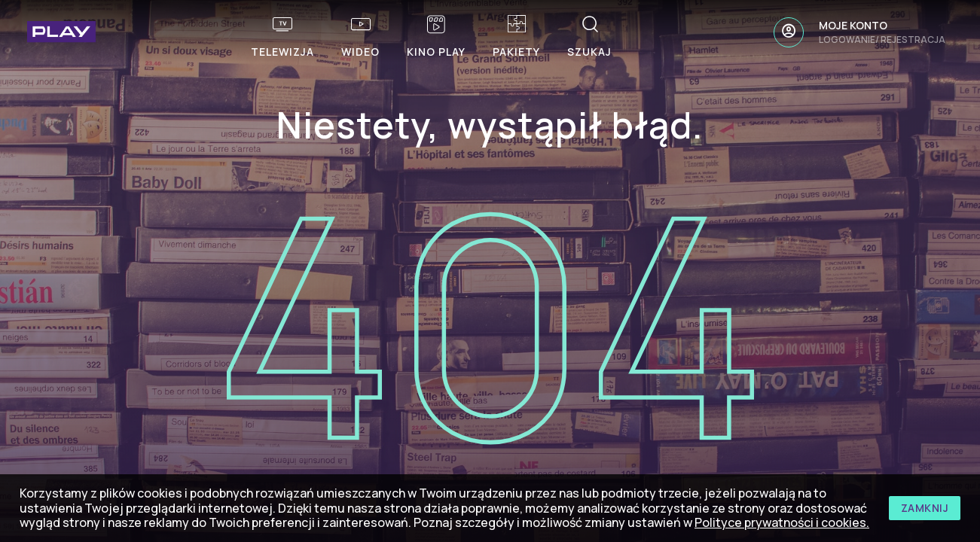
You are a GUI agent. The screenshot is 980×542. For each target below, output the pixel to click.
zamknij (925, 508)
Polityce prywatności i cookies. (782, 522)
